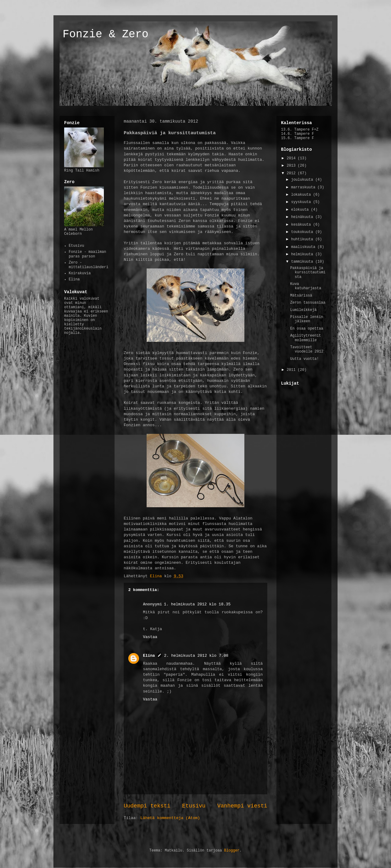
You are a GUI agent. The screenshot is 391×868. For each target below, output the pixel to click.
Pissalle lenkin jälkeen (307, 319)
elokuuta (301, 210)
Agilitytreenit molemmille (306, 338)
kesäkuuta (302, 225)
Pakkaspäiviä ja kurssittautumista (308, 273)
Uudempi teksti (147, 806)
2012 (292, 173)
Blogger (232, 851)
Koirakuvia (80, 273)
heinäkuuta (303, 217)
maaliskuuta (304, 247)
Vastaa (150, 637)
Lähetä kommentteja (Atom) (170, 818)
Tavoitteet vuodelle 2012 (307, 349)
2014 (292, 158)
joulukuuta (303, 180)
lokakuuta (302, 195)
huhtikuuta (303, 239)
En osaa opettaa (307, 329)
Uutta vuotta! (305, 359)
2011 (292, 370)
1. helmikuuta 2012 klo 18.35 (197, 604)
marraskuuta (304, 187)
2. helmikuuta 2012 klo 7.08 (196, 656)
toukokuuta (303, 232)
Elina (149, 656)
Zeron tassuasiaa (308, 303)
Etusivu (194, 806)
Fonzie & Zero (106, 34)
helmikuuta (303, 254)
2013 (292, 166)
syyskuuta (302, 202)
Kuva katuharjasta (306, 286)
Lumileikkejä (303, 310)
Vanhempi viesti (242, 806)
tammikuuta (303, 262)
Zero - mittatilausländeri (89, 265)
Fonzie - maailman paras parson (87, 254)
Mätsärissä (301, 296)
